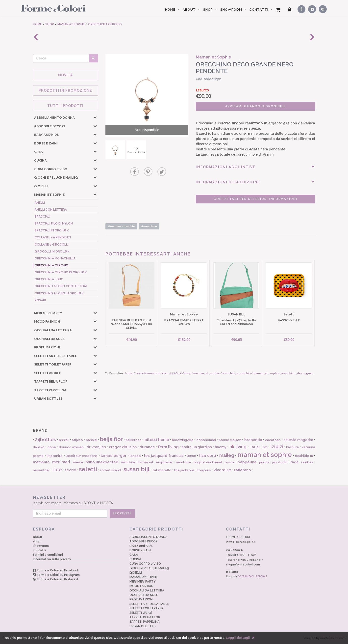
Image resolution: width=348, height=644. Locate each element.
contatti (39, 550)
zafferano (242, 470)
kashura (292, 447)
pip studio (280, 462)
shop (37, 541)
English (247, 576)
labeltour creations (82, 456)
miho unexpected (102, 462)
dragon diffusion (123, 447)
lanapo (135, 456)
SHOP (208, 10)
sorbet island (110, 470)
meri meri (61, 462)
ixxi (265, 447)
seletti (88, 469)
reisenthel (41, 470)
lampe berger (114, 456)
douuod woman (71, 447)
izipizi (277, 447)
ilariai (255, 447)
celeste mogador (298, 440)
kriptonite (55, 456)
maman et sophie (265, 455)
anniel (64, 440)
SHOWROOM (231, 10)
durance (147, 447)
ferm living (168, 447)
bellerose (134, 440)
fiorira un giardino (197, 447)
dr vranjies (96, 447)
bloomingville (183, 440)
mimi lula (128, 462)
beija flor (111, 439)
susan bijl (137, 469)
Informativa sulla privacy (52, 559)
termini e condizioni (48, 555)
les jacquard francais (164, 456)
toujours (204, 470)
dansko (39, 447)
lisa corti (208, 456)
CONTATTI (259, 10)
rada (295, 462)
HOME (170, 10)
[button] (95, 117)
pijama (264, 462)
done (52, 447)
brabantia (253, 440)
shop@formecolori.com (243, 564)
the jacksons (184, 470)
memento (41, 462)
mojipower (165, 462)
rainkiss (307, 462)
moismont (146, 462)
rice (57, 470)
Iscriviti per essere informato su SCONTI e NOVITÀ (174, 500)
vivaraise (222, 470)
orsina (230, 462)
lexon (191, 456)
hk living (238, 447)
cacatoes (273, 440)
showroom (41, 546)
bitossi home (157, 440)
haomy (221, 447)
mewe (78, 462)
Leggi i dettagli (238, 638)
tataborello (162, 470)
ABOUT (189, 10)
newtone (183, 462)
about (38, 537)
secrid (70, 470)
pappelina (247, 462)
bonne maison (230, 440)
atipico (77, 440)
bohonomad (206, 440)
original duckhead (208, 462)
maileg (227, 455)
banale (91, 440)
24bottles (45, 439)
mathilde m (304, 456)
